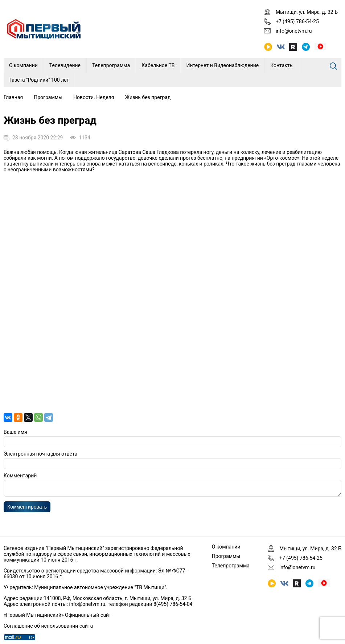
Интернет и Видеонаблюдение (223, 65)
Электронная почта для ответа (40, 454)
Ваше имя (15, 432)
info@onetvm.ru (294, 31)
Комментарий (20, 476)
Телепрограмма (111, 65)
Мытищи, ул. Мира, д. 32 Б (307, 12)
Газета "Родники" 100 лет (39, 80)
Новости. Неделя (94, 97)
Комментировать (27, 509)
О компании (23, 65)
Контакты (282, 65)
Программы (48, 97)
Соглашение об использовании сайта (48, 626)
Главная (13, 97)
